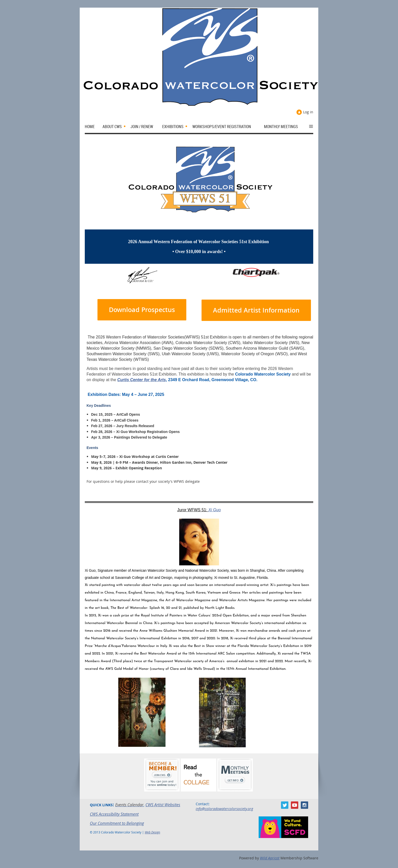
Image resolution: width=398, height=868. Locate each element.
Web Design (152, 832)
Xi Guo (215, 510)
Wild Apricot (270, 858)
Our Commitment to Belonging (117, 823)
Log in (308, 112)
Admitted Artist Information (256, 310)
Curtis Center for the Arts (142, 380)
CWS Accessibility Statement (114, 814)
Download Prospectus (142, 310)
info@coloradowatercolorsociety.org (224, 809)
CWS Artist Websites (163, 805)
